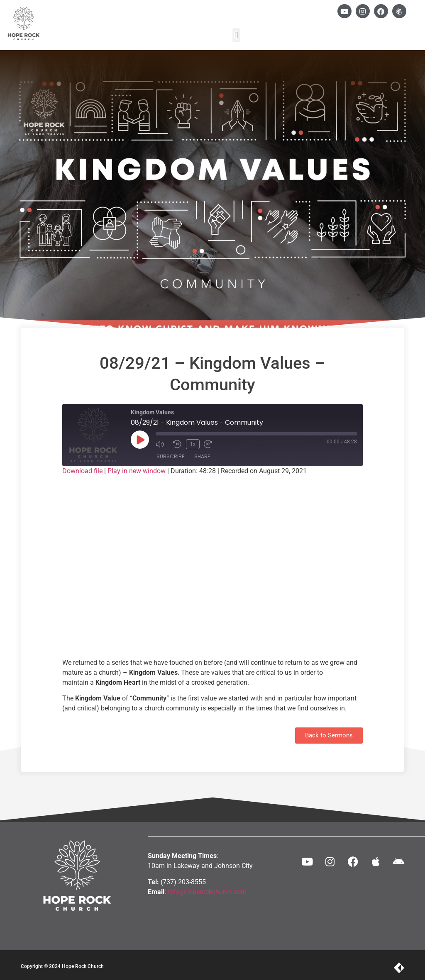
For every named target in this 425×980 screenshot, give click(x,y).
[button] (236, 35)
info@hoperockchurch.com (207, 892)
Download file (82, 471)
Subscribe (170, 457)
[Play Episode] (140, 440)
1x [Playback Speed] (192, 444)
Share (202, 457)
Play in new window (137, 471)
